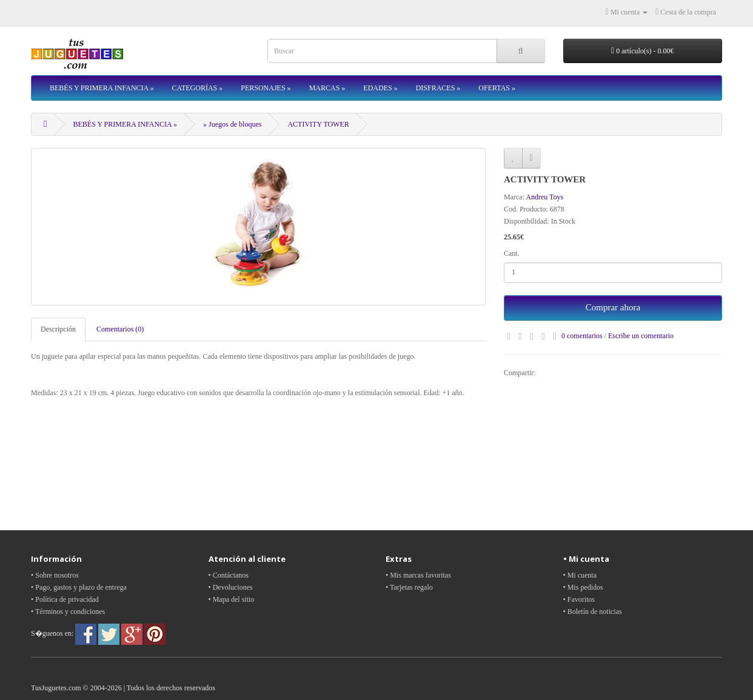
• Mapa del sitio (232, 599)
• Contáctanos (229, 575)
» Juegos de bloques (232, 124)
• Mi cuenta (580, 575)
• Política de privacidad (65, 599)
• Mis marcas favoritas (418, 575)
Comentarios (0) (120, 329)
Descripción (58, 329)
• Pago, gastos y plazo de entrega (79, 587)
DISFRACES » (438, 88)
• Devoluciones (231, 587)
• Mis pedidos (583, 587)
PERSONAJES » (266, 88)
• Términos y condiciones (68, 612)
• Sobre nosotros (55, 575)
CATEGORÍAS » (198, 88)
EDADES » (380, 88)
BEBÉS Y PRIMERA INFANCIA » (102, 88)
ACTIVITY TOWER (318, 124)
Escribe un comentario (641, 336)
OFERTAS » (497, 88)
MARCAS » (327, 88)
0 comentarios (582, 336)
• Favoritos (579, 599)
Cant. (512, 253)
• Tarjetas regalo (409, 587)
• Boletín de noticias (593, 612)
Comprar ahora (613, 307)
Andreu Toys (544, 197)
